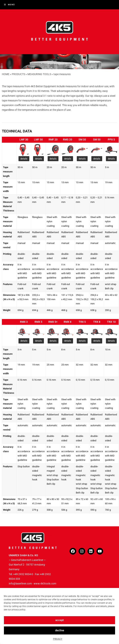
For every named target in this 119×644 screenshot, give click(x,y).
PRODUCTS (18, 74)
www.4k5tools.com (45, 583)
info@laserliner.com (20, 583)
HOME (6, 74)
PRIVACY (58, 639)
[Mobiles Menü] (10, 5)
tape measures (62, 74)
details (24, 159)
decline (60, 630)
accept (59, 620)
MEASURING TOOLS (39, 74)
